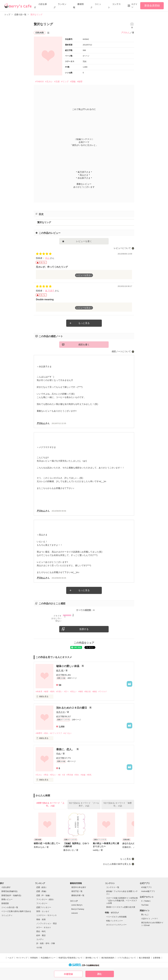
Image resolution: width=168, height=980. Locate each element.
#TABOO (39, 81)
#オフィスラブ (56, 733)
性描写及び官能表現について (71, 958)
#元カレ (49, 81)
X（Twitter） (146, 901)
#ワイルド (103, 691)
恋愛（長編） (42, 891)
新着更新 (5, 903)
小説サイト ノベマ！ (150, 919)
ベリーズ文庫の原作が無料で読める (16, 911)
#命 (59, 775)
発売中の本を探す (79, 887)
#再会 (46, 775)
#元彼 (57, 81)
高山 (48, 258)
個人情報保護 (144, 958)
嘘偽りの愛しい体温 (68, 666)
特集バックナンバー (115, 921)
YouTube (145, 905)
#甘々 (66, 691)
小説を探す (6, 887)
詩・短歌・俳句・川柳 (46, 943)
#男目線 (70, 775)
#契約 (52, 691)
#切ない (73, 691)
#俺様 (81, 691)
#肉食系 (39, 691)
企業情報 (157, 958)
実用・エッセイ (43, 911)
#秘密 (80, 81)
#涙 (63, 775)
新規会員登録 (152, 6)
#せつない (68, 733)
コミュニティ (7, 915)
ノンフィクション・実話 (46, 923)
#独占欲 (88, 691)
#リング (65, 81)
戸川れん (126, 33)
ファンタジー (42, 903)
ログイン (134, 6)
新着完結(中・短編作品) (11, 895)
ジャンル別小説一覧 (10, 907)
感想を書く (84, 345)
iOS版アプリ (147, 887)
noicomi (75, 913)
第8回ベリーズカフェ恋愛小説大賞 (121, 907)
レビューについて (122, 248)
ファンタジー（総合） (46, 899)
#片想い (59, 691)
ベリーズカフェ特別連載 (116, 917)
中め (58, 754)
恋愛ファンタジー (44, 907)
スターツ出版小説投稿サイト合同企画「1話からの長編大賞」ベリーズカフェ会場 (122, 901)
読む (100, 974)
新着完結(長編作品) (9, 891)
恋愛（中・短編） (44, 895)
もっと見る (84, 323)
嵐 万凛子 (50, 291)
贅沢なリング (44, 222)
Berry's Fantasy (78, 909)
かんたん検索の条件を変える (117, 864)
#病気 (89, 775)
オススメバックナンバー (116, 925)
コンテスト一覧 (113, 887)
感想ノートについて (121, 351)
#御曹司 (39, 733)
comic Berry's (77, 905)
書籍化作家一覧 (78, 895)
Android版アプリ (148, 891)
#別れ (46, 733)
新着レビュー (7, 899)
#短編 (83, 775)
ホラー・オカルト (44, 927)
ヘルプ (10, 958)
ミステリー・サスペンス (46, 915)
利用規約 (34, 958)
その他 (39, 947)
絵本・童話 (41, 935)
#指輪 (73, 81)
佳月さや (61, 712)
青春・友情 (41, 919)
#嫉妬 (95, 691)
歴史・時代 (41, 931)
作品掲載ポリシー (48, 958)
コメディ (40, 939)
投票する (84, 629)
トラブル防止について (127, 958)
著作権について (92, 958)
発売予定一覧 (77, 891)
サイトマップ (22, 958)
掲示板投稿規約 (108, 958)
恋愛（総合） (42, 887)
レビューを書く (84, 241)
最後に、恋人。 (66, 749)
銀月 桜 (60, 670)
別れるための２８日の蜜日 (72, 708)
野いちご (145, 915)
